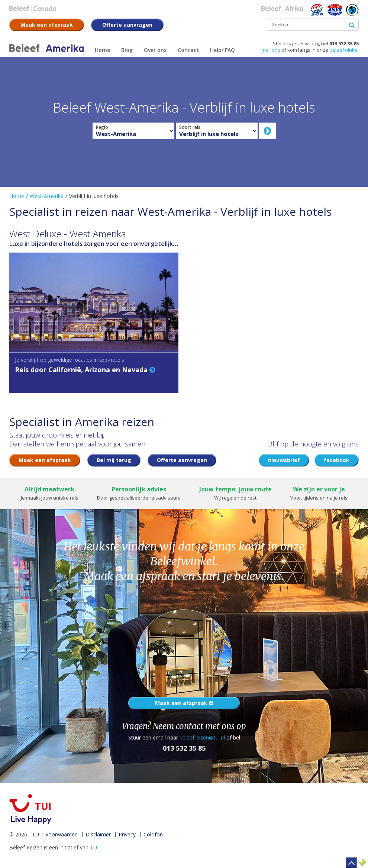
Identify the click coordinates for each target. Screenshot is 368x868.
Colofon (153, 834)
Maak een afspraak (184, 703)
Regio (102, 127)
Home (17, 196)
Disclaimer (98, 834)
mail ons (271, 50)
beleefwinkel (344, 50)
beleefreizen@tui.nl (202, 737)
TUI (94, 847)
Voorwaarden (62, 834)
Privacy (127, 834)
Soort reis (190, 127)
